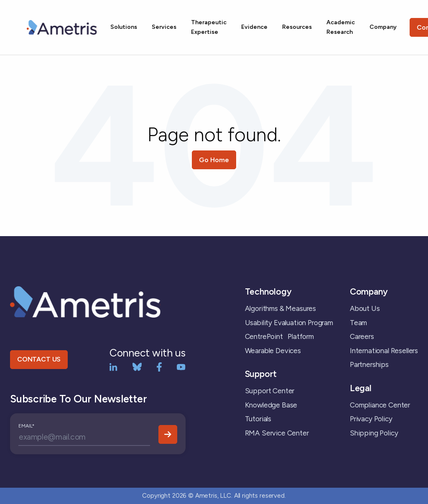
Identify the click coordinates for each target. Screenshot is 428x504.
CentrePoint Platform (279, 336)
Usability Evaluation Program (289, 323)
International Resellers (384, 351)
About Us (365, 308)
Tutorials (258, 419)
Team (358, 323)
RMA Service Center (277, 433)
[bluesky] (137, 366)
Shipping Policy (374, 433)
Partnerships (369, 364)
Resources (297, 27)
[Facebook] (159, 366)
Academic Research (341, 27)
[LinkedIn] (113, 366)
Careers (362, 336)
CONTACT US (39, 359)
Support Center (270, 391)
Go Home (214, 160)
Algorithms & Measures (280, 308)
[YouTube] (181, 366)
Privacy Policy (371, 419)
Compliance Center (380, 405)
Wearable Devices (273, 351)
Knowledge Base (271, 405)
